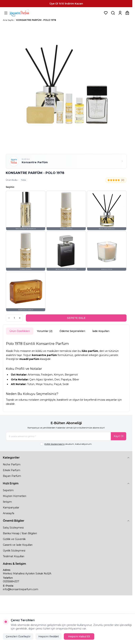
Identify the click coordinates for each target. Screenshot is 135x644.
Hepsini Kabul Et (79, 636)
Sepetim (8, 490)
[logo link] (24, 13)
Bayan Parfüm (12, 476)
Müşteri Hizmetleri (15, 496)
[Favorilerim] (106, 13)
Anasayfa (9, 513)
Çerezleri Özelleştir (18, 636)
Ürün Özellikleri (20, 331)
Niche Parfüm (12, 464)
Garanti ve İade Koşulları (18, 545)
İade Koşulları (101, 331)
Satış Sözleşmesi (13, 528)
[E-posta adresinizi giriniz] (66, 436)
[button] (26, 211)
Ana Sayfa (8, 20)
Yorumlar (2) (45, 331)
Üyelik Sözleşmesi (14, 551)
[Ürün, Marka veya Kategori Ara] (113, 13)
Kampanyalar (11, 508)
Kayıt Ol (119, 436)
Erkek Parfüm (12, 470)
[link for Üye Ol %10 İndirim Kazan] (66, 4)
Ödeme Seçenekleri (72, 331)
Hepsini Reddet (49, 636)
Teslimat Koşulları (14, 556)
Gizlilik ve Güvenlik (14, 539)
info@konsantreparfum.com (21, 589)
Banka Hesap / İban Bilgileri (20, 533)
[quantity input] (14, 318)
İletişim (7, 502)
